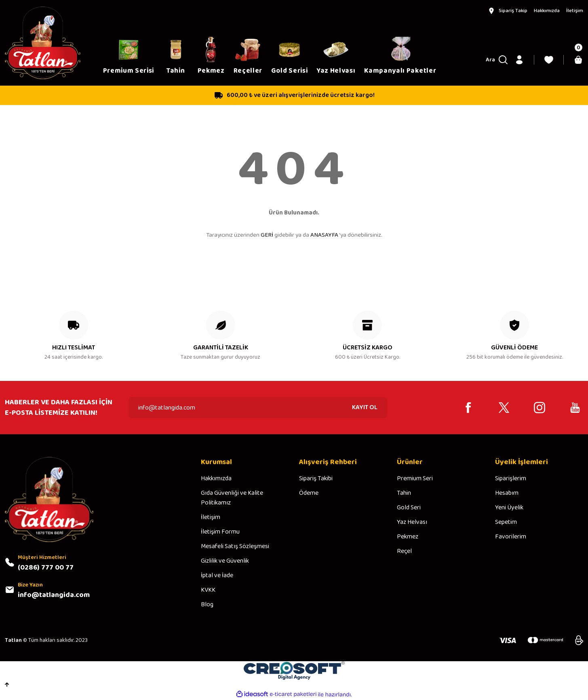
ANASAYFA (324, 235)
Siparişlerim (511, 479)
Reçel (404, 551)
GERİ (267, 235)
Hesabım (507, 493)
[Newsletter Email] (258, 408)
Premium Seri (415, 479)
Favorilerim (511, 537)
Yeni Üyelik (509, 508)
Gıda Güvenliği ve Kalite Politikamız (232, 498)
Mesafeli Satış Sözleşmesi (235, 547)
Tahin (404, 493)
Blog (207, 605)
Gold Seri (409, 508)
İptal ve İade (217, 576)
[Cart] (578, 60)
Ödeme (309, 493)
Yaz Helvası (412, 522)
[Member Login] (519, 60)
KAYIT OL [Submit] (365, 407)
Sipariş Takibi (316, 479)
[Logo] (43, 43)
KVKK (208, 590)
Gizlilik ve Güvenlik (225, 561)
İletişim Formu (220, 532)
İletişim (211, 517)
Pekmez (408, 537)
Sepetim (506, 522)
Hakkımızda (216, 479)
